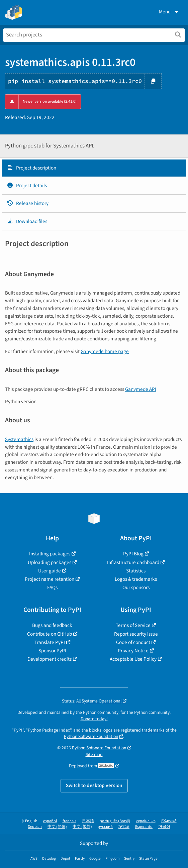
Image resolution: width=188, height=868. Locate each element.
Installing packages (50, 554)
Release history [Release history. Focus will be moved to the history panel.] (28, 203)
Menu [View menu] (169, 12)
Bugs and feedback (52, 625)
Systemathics (19, 439)
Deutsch (35, 827)
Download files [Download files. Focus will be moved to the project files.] (27, 221)
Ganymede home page (105, 351)
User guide (50, 571)
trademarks (153, 730)
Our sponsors (136, 587)
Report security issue (136, 634)
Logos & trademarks (136, 579)
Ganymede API (141, 389)
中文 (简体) (57, 827)
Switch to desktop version (94, 785)
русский (105, 827)
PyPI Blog (133, 554)
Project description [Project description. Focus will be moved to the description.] (31, 168)
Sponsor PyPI (52, 651)
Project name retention (50, 579)
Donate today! (94, 719)
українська (146, 821)
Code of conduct (133, 642)
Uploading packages (50, 562)
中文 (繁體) (82, 827)
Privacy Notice (133, 651)
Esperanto (144, 827)
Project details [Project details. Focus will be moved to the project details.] (27, 186)
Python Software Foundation (91, 736)
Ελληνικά (169, 821)
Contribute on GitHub (50, 634)
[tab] (94, 168)
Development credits (50, 659)
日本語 (88, 821)
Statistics (136, 571)
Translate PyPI (50, 642)
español (50, 821)
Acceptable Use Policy (133, 659)
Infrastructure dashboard (133, 562)
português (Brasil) (115, 821)
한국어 (164, 827)
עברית (124, 827)
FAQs (52, 587)
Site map (94, 754)
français (69, 821)
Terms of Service (133, 625)
